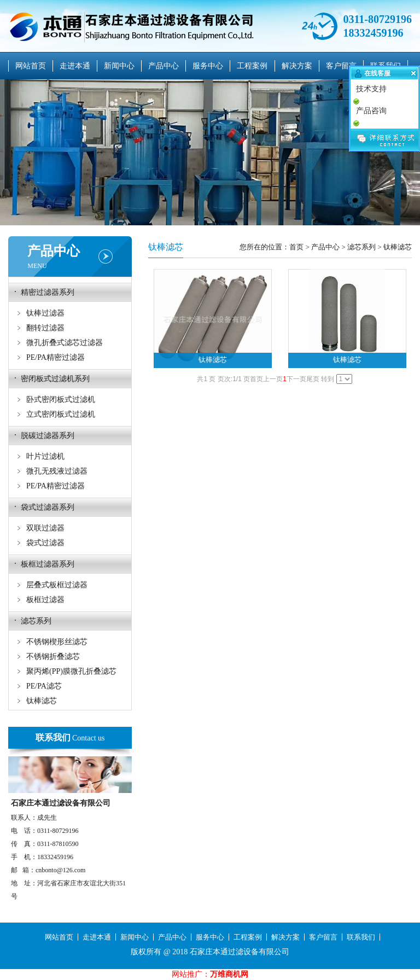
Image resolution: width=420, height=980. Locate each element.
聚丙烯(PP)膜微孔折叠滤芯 (71, 671)
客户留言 (341, 66)
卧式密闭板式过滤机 (61, 399)
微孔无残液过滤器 (57, 471)
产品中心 (164, 66)
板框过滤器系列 (48, 564)
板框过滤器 (45, 600)
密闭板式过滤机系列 (55, 379)
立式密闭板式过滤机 (61, 414)
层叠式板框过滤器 (57, 585)
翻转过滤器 (45, 328)
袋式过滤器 (45, 543)
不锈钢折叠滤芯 (53, 657)
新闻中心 (119, 66)
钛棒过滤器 (45, 313)
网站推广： (191, 974)
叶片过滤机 (45, 456)
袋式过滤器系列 (48, 507)
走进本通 (75, 66)
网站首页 (31, 66)
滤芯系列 (36, 621)
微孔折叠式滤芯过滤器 (65, 343)
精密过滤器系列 (48, 292)
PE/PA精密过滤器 (56, 357)
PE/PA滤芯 (44, 686)
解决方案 (297, 66)
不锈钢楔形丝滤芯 (57, 642)
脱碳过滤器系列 (48, 436)
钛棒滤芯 (42, 701)
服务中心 (208, 66)
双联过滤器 (45, 528)
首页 (296, 247)
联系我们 (361, 937)
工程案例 (252, 66)
